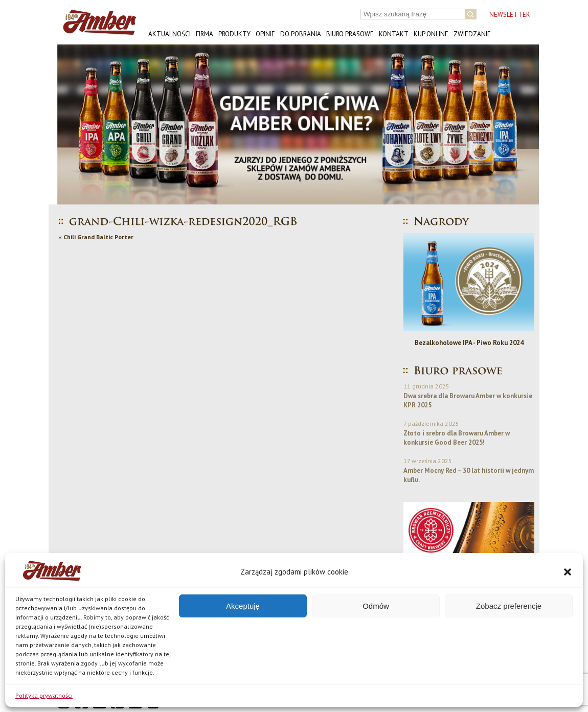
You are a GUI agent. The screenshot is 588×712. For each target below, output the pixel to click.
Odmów (376, 606)
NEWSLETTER (510, 15)
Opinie (265, 34)
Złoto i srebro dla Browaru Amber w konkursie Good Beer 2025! (457, 438)
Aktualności (169, 34)
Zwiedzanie (472, 34)
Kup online (431, 34)
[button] (568, 572)
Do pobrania (301, 34)
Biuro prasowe (350, 34)
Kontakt (394, 34)
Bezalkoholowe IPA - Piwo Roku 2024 (469, 343)
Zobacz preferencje (509, 606)
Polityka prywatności (44, 695)
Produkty (234, 34)
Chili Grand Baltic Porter (98, 237)
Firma (205, 34)
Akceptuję (243, 606)
